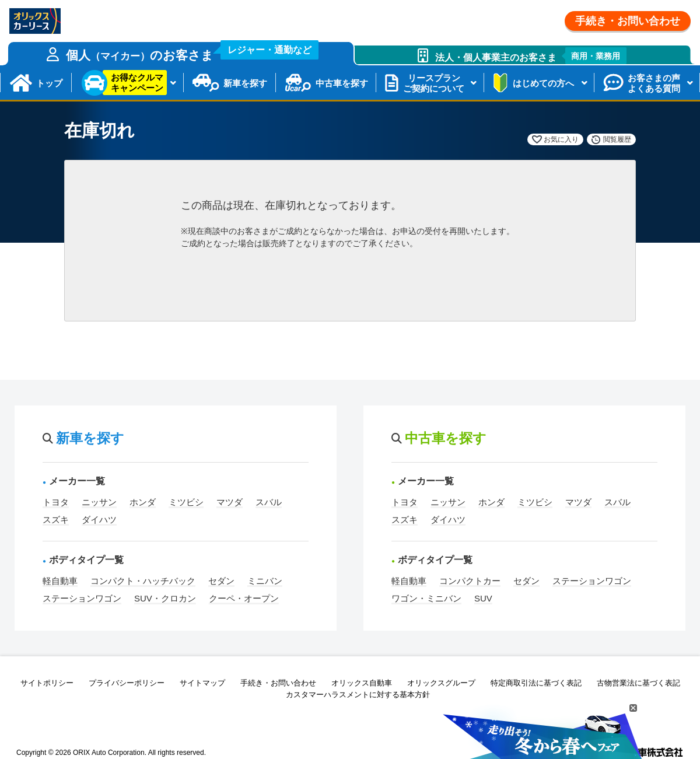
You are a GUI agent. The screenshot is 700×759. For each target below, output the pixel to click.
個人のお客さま (192, 52)
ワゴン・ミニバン (426, 598)
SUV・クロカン (165, 598)
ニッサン (99, 502)
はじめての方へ (543, 83)
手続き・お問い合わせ (628, 21)
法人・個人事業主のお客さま (531, 56)
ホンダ (143, 502)
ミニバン (265, 581)
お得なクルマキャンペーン (137, 83)
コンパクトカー (470, 581)
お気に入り (561, 139)
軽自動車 (60, 581)
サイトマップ (202, 683)
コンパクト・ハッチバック (143, 581)
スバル (269, 502)
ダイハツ (99, 520)
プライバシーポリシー (127, 683)
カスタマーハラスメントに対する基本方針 (358, 695)
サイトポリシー (47, 683)
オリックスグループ (441, 683)
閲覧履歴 (617, 139)
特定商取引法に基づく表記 (536, 683)
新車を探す (245, 83)
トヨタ (56, 502)
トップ (49, 83)
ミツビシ (186, 502)
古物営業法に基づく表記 (638, 683)
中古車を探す (342, 83)
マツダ (230, 502)
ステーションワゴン (82, 598)
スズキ (56, 520)
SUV (483, 598)
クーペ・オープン (244, 598)
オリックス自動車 (362, 683)
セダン (221, 581)
